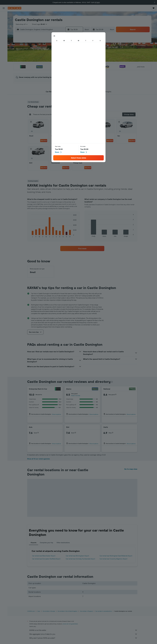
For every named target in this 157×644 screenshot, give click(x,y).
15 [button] (75, 60)
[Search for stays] (4, 19)
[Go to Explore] (4, 30)
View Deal (44, 141)
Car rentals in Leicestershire (104, 611)
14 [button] (70, 60)
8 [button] (75, 55)
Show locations (57, 414)
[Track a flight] (4, 35)
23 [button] (44, 70)
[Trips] (4, 45)
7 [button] (70, 55)
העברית (97, 2)
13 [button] (65, 60)
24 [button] (49, 70)
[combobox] (21, 24)
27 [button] (65, 70)
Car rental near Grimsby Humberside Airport (80, 559)
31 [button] (49, 76)
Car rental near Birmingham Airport (77, 556)
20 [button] (65, 65)
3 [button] (49, 55)
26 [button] (59, 70)
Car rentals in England (86, 611)
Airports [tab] (34, 543)
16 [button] (44, 65)
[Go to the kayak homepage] (15, 8)
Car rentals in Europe (49, 611)
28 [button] (70, 70)
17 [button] (49, 65)
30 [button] (44, 76)
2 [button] (44, 55)
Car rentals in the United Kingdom (67, 611)
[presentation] (112, 382)
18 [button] (54, 65)
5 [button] (59, 55)
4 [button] (54, 55)
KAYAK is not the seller (83, 630)
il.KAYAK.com (31, 611)
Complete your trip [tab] (46, 543)
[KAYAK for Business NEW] (4, 39)
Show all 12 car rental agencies (38, 459)
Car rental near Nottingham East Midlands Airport (116, 556)
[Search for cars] (4, 24)
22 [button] (75, 65)
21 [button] (70, 65)
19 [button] (59, 65)
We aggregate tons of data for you (83, 634)
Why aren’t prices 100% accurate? (83, 638)
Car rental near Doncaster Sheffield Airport (46, 559)
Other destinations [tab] (63, 543)
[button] (155, 2)
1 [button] (75, 50)
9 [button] (44, 60)
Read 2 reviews (76, 396)
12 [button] (59, 60)
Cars (39, 611)
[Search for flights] (4, 15)
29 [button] (75, 70)
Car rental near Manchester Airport (44, 556)
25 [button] (54, 70)
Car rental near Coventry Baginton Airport (113, 559)
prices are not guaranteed (70, 624)
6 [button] (65, 55)
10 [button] (49, 60)
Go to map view (131, 469)
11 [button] (54, 60)
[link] (82, 249)
